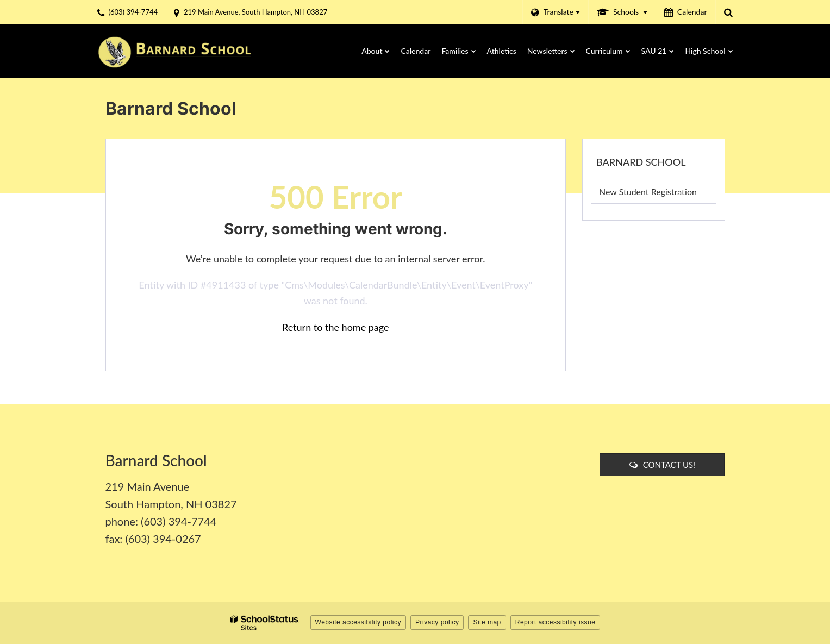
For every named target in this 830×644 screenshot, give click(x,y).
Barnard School (641, 162)
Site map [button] (487, 622)
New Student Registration (648, 192)
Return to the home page (336, 327)
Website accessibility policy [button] (358, 622)
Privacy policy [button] (437, 622)
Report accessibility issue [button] (556, 622)
